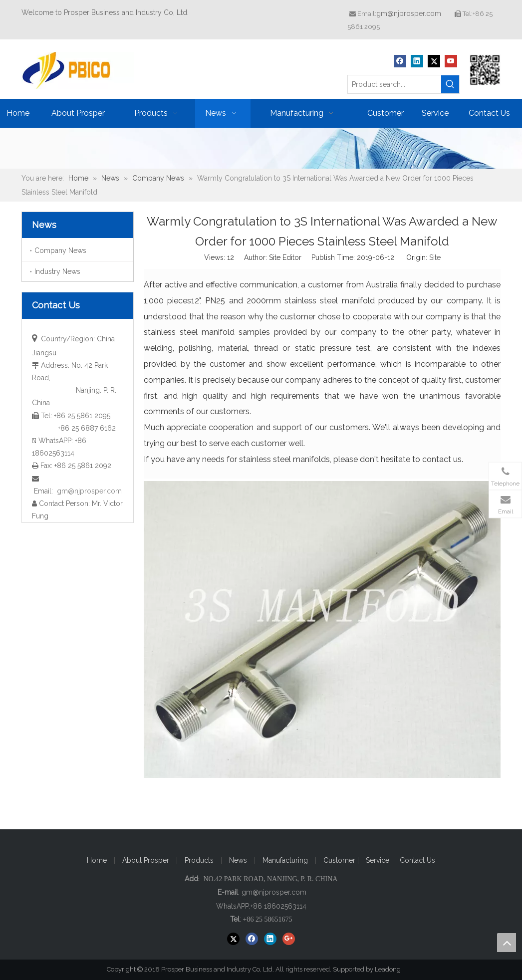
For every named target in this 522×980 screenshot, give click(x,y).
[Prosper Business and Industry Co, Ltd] (485, 70)
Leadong (392, 969)
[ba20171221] (261, 148)
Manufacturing (285, 860)
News (238, 860)
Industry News (57, 271)
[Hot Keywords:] (450, 84)
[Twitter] (434, 61)
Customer (340, 860)
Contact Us (417, 860)
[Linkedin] (417, 61)
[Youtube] (451, 61)
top (507, 943)
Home (97, 860)
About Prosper (146, 860)
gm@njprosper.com (409, 13)
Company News (60, 250)
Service (379, 860)
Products (199, 860)
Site (435, 257)
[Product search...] (394, 84)
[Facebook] (400, 61)
